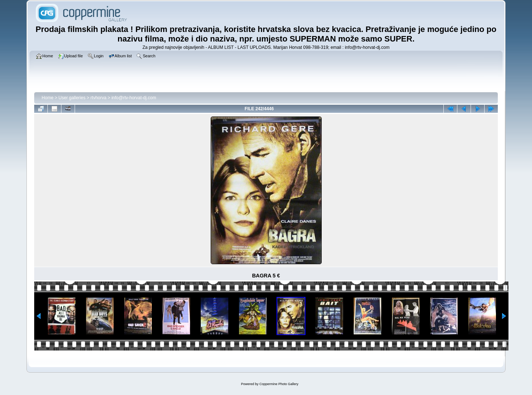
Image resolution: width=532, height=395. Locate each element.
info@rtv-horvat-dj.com (134, 98)
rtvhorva (98, 98)
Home (47, 98)
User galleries (72, 98)
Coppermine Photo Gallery (279, 384)
